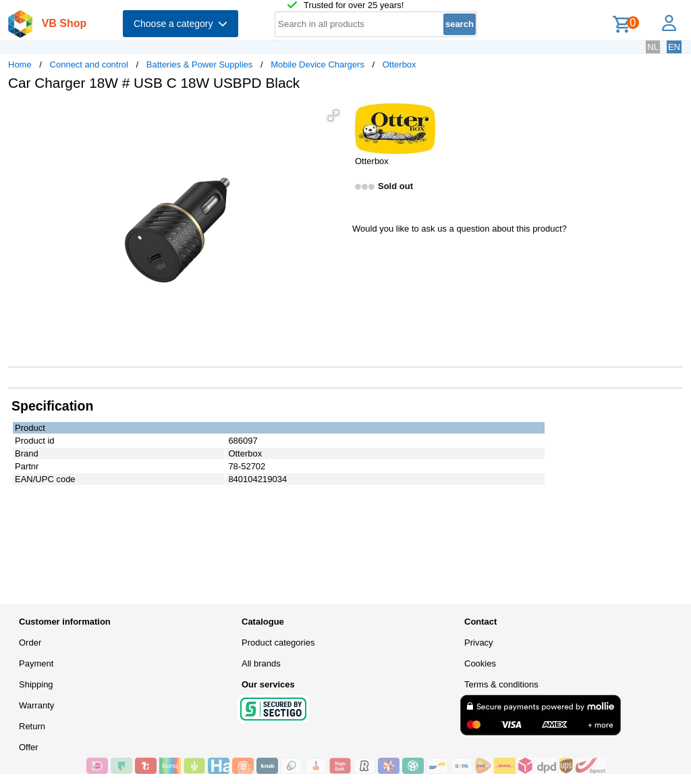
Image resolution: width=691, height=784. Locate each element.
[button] (333, 115)
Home (20, 64)
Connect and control (89, 64)
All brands (261, 663)
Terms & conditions (501, 684)
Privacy (479, 643)
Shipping (36, 684)
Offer (29, 747)
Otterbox (399, 64)
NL (653, 47)
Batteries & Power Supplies (200, 64)
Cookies (480, 663)
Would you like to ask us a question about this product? (460, 229)
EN (674, 47)
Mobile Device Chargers (317, 64)
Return (32, 726)
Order (30, 643)
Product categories (278, 643)
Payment (36, 663)
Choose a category (181, 24)
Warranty (36, 705)
